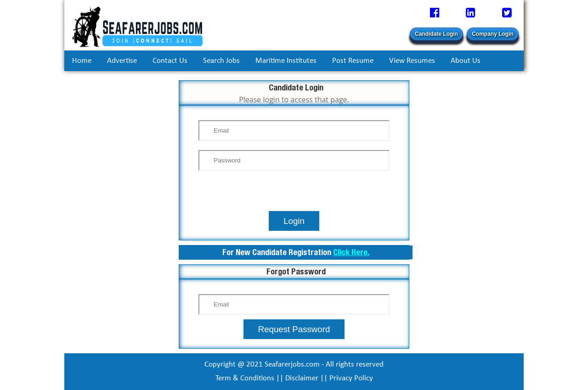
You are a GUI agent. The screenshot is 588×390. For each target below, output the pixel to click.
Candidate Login (436, 34)
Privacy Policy (351, 378)
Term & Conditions (245, 378)
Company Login (493, 34)
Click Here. (351, 252)
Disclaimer (302, 378)
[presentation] (294, 193)
